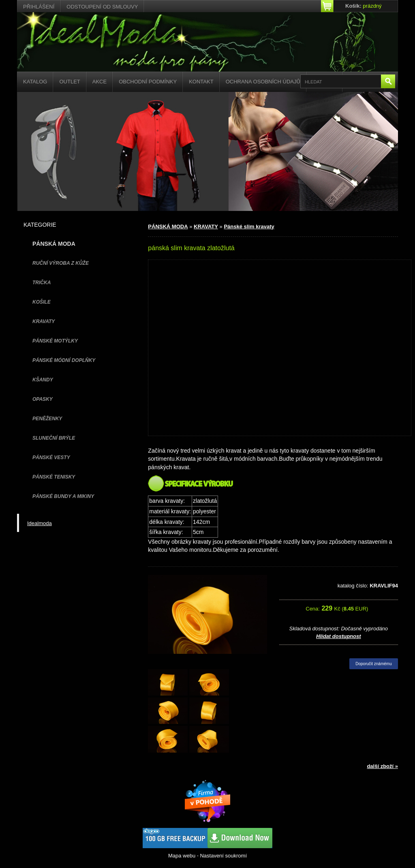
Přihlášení (39, 7)
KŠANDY (43, 380)
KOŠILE (42, 302)
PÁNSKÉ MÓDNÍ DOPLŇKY (64, 360)
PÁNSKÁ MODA (168, 227)
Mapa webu (182, 856)
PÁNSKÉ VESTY (51, 457)
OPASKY (43, 399)
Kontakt (201, 82)
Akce (99, 82)
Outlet (70, 82)
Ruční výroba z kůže (61, 263)
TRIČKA (42, 283)
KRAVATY (44, 321)
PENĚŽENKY (47, 419)
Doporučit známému (373, 664)
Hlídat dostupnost (339, 636)
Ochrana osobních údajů (263, 82)
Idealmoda (40, 523)
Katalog (35, 82)
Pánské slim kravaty (249, 227)
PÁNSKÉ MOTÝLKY (55, 341)
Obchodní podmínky (148, 82)
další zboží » (382, 766)
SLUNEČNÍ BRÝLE (54, 438)
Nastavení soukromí (223, 856)
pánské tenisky (54, 477)
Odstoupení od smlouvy (102, 7)
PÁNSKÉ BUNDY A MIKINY (63, 496)
